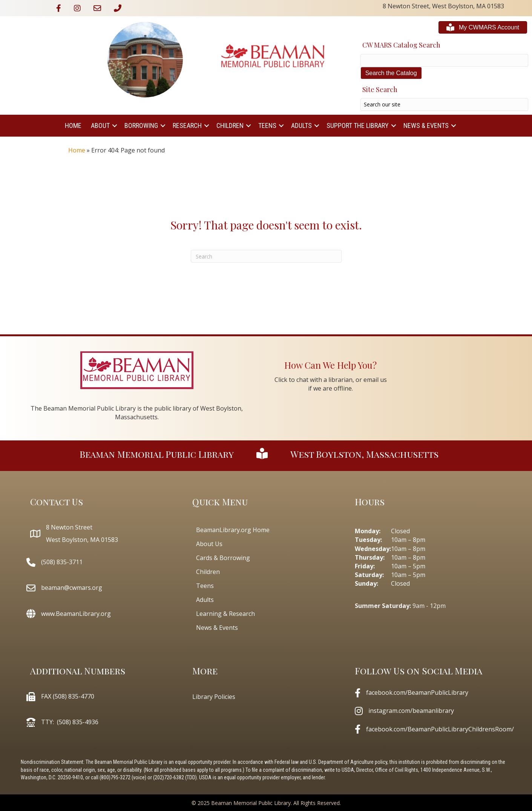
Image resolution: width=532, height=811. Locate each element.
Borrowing (141, 125)
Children (230, 125)
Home (73, 125)
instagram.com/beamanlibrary (411, 711)
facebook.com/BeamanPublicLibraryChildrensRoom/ (440, 729)
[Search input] (444, 105)
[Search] (266, 256)
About (100, 125)
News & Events (426, 125)
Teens (267, 125)
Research (187, 125)
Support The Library (358, 125)
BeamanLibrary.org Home (233, 530)
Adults (301, 125)
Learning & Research (225, 614)
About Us (209, 544)
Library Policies (214, 697)
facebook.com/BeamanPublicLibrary (417, 693)
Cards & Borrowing (223, 558)
